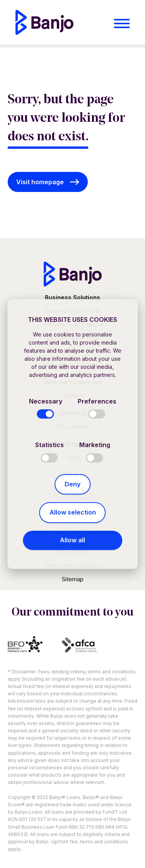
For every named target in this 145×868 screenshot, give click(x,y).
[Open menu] (122, 24)
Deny (72, 484)
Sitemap (73, 579)
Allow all (72, 540)
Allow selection (73, 512)
